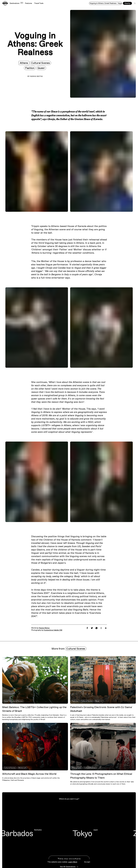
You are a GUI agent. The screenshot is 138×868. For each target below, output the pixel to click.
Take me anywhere (69, 859)
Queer (41, 68)
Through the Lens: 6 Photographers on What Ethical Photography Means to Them (101, 776)
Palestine (75, 701)
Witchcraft (22, 768)
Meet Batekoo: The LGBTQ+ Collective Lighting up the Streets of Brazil (34, 709)
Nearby (127, 3)
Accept (87, 866)
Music (97, 701)
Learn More (73, 866)
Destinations (16, 3)
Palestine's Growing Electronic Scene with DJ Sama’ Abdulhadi (101, 709)
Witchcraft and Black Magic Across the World (29, 774)
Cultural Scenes (41, 63)
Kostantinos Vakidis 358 (53, 630)
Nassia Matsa (36, 76)
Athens (24, 63)
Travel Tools (39, 3)
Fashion (30, 68)
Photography (77, 768)
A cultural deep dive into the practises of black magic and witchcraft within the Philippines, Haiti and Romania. (31, 779)
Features (28, 3)
